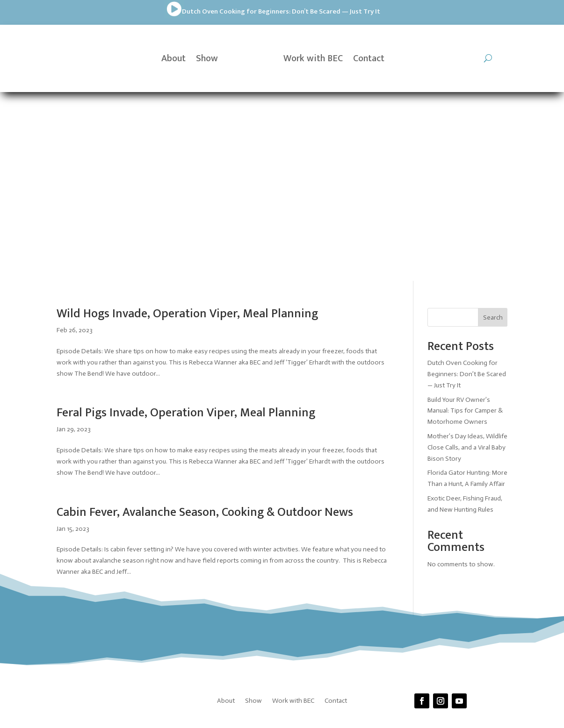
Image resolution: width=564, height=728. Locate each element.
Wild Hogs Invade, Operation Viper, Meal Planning (187, 125)
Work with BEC (313, 58)
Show (207, 58)
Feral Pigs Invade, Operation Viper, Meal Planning (186, 224)
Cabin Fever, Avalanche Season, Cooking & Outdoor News (205, 323)
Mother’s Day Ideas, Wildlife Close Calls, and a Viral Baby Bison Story (467, 258)
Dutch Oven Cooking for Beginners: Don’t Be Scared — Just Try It (151, 11)
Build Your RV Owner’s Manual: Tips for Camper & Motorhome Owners (465, 222)
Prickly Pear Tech (286, 571)
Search (493, 128)
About (174, 58)
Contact (369, 58)
